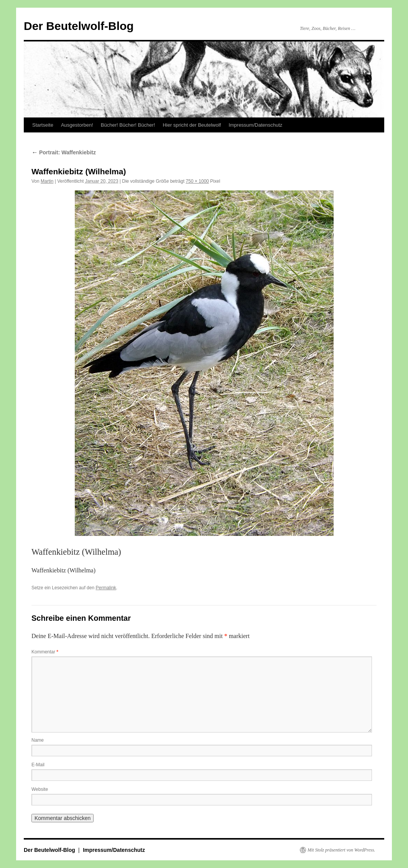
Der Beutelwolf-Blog (79, 26)
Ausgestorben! (77, 125)
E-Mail (38, 765)
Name (38, 740)
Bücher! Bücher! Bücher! (128, 125)
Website (40, 789)
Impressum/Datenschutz (255, 125)
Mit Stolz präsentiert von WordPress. (341, 850)
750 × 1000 (197, 181)
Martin (47, 181)
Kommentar (45, 652)
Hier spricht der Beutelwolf (192, 125)
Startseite (43, 125)
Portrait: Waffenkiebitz (64, 152)
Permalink (106, 588)
